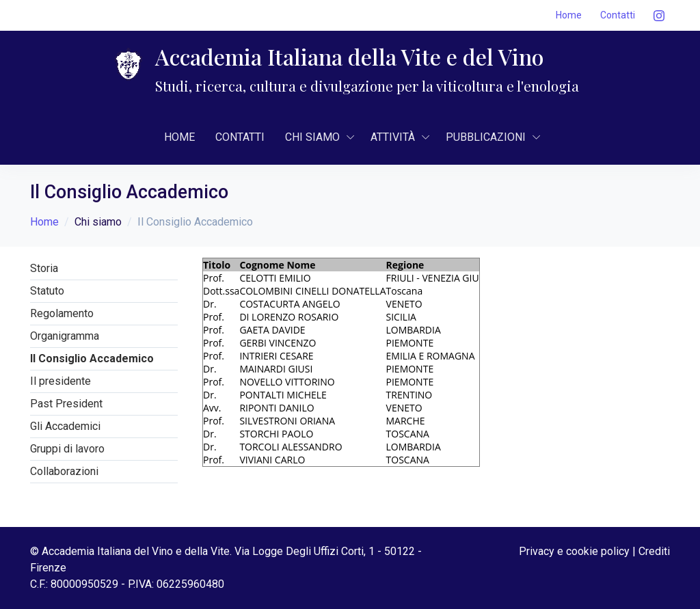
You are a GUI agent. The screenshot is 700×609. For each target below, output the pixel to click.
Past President (66, 404)
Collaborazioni (64, 471)
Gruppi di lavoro (67, 449)
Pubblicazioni (486, 137)
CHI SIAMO (312, 137)
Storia (44, 268)
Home (569, 15)
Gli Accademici (65, 426)
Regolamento (62, 313)
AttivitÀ (393, 137)
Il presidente (60, 381)
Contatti (618, 15)
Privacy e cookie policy (574, 551)
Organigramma (65, 336)
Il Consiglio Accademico (92, 358)
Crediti (654, 551)
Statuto (47, 291)
